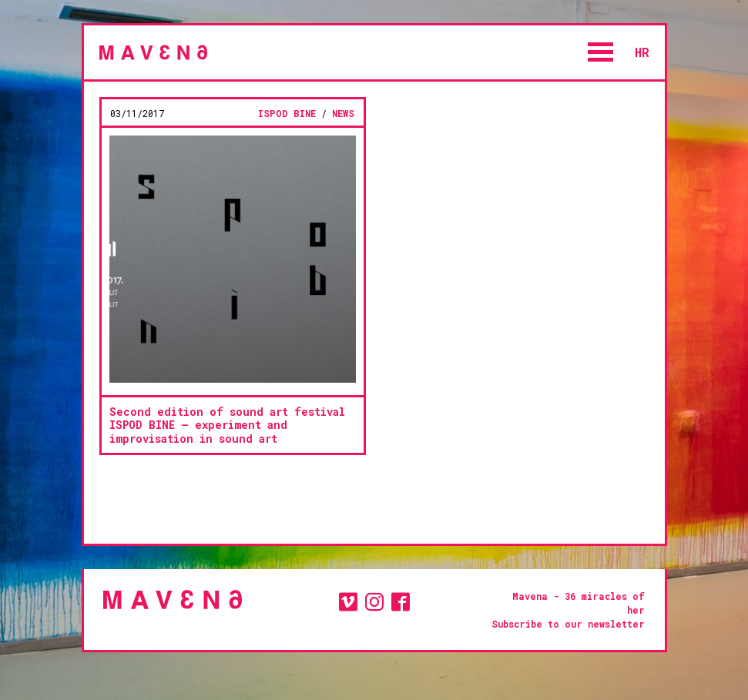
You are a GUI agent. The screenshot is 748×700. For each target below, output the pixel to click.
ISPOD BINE (287, 113)
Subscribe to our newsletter (568, 624)
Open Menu (601, 52)
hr (642, 52)
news (343, 113)
